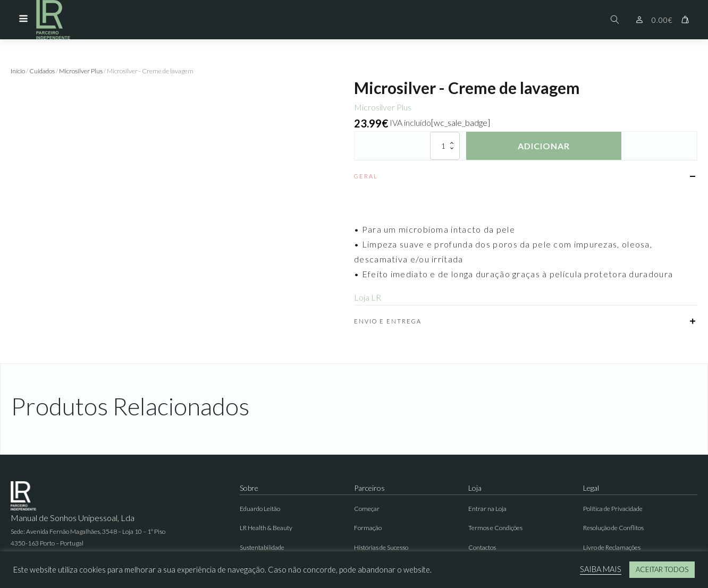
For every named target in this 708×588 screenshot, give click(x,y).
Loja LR (368, 297)
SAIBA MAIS (601, 569)
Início (18, 71)
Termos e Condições (495, 528)
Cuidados (42, 71)
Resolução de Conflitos (613, 528)
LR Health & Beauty (266, 528)
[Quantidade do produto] (445, 146)
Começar (367, 509)
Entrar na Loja (487, 509)
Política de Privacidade (613, 509)
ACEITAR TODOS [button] (662, 569)
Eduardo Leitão (260, 509)
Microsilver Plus (81, 71)
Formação (368, 528)
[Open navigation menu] (23, 20)
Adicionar (544, 146)
